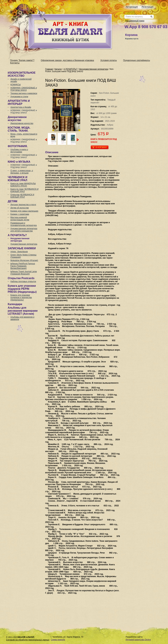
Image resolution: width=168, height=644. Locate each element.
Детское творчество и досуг (23, 205)
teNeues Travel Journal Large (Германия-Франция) (24, 273)
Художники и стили (19, 97)
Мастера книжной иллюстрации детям (20, 219)
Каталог (58, 69)
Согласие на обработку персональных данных (28, 640)
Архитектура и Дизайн (21, 107)
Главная (49, 69)
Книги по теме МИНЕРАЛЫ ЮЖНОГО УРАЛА (23, 185)
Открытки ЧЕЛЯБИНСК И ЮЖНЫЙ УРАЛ (22, 196)
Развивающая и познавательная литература (24, 224)
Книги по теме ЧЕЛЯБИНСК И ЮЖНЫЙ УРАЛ (24, 190)
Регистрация (148, 7)
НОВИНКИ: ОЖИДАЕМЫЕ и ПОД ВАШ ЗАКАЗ (24, 89)
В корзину (101, 147)
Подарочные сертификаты (136, 60)
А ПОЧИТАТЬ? (70, 69)
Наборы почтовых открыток (23, 281)
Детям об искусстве (20, 208)
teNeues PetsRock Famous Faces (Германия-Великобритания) (23, 266)
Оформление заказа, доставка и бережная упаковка (67, 60)
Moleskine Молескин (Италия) (24, 260)
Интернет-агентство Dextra (138, 640)
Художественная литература (24, 244)
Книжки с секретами (20, 214)
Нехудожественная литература (20, 240)
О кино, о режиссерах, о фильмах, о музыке (22, 172)
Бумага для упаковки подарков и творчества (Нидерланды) (21, 297)
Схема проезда (58, 640)
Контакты (15, 63)
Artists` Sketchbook (19, 252)
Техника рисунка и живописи (24, 93)
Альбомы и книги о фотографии (19, 151)
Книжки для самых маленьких (24, 211)
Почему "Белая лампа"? (22, 60)
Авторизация (132, 7)
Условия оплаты (109, 60)
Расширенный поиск (135, 21)
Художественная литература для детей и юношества (24, 230)
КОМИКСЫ (16, 85)
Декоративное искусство (22, 123)
